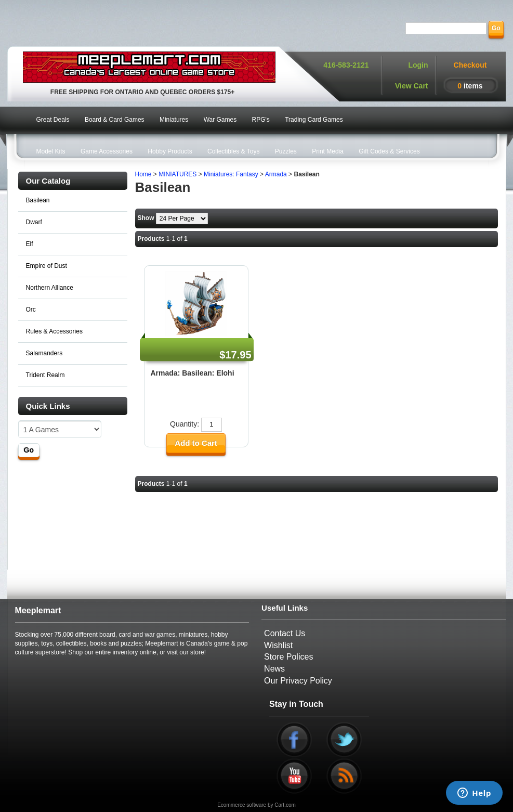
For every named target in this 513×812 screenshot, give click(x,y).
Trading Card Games (314, 120)
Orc (31, 310)
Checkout (470, 65)
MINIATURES (177, 174)
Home (143, 174)
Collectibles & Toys (234, 151)
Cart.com (285, 805)
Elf (30, 244)
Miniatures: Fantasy (231, 174)
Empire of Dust (47, 266)
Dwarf (34, 222)
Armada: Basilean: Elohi (193, 373)
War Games (220, 120)
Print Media (328, 151)
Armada (276, 174)
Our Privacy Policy (298, 681)
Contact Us (285, 633)
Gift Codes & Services (389, 151)
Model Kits (51, 151)
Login (418, 65)
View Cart (412, 86)
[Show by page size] (182, 218)
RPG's (261, 120)
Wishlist (278, 645)
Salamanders (44, 353)
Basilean (38, 200)
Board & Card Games (115, 120)
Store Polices (288, 657)
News (274, 669)
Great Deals (53, 120)
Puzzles (286, 151)
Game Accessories (107, 151)
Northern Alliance (50, 288)
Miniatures (174, 120)
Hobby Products (170, 151)
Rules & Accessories (54, 331)
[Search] (446, 28)
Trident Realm (45, 375)
